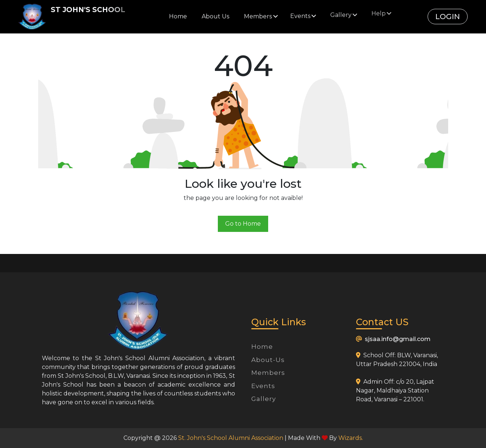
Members (268, 373)
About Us (215, 16)
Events (263, 386)
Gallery (264, 399)
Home (178, 16)
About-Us (268, 360)
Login (448, 17)
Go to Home (243, 224)
